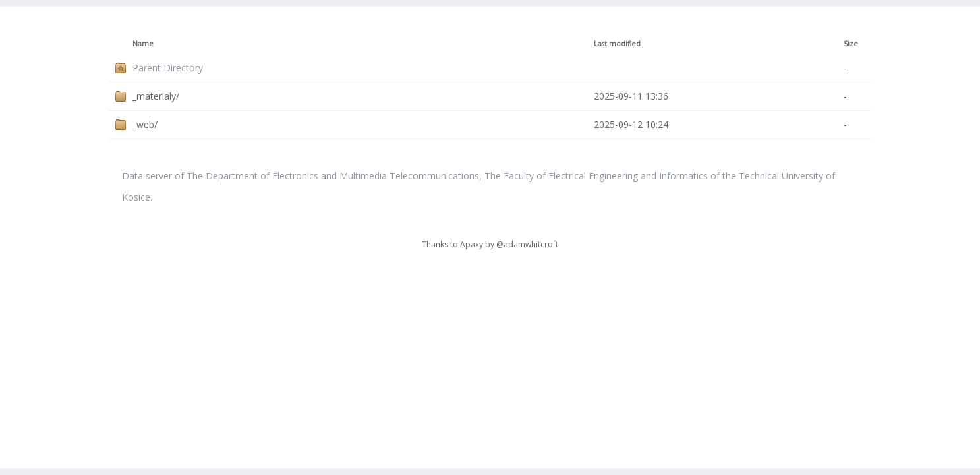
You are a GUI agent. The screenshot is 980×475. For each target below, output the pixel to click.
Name (143, 44)
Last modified (617, 44)
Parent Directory (168, 68)
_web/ (145, 124)
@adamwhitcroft (527, 244)
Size (851, 44)
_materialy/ (156, 96)
